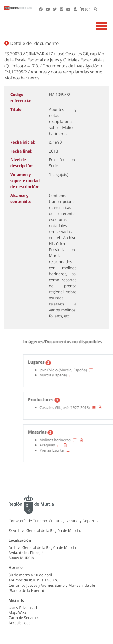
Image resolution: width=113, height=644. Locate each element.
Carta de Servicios (24, 618)
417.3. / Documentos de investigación (63, 66)
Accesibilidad (20, 623)
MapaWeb (17, 612)
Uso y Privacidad (23, 608)
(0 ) (85, 9)
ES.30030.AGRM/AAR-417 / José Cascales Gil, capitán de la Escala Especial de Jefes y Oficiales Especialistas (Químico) (54, 60)
